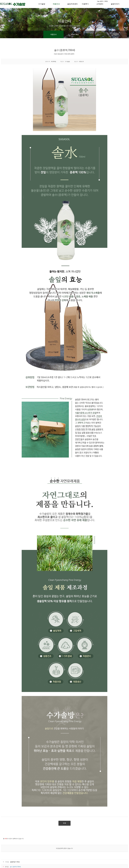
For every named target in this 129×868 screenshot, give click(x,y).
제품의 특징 (75, 34)
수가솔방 (42, 4)
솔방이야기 (115, 4)
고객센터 (100, 4)
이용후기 (85, 4)
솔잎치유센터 (72, 4)
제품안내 (56, 4)
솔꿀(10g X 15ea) (15, 862)
